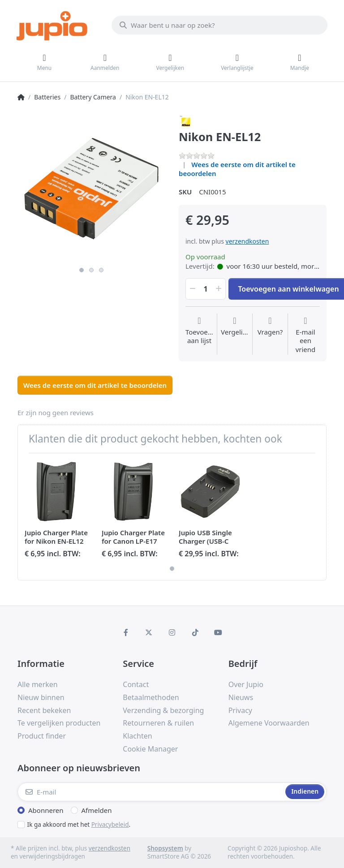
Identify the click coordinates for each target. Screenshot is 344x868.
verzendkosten (247, 241)
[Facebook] (126, 632)
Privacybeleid (110, 825)
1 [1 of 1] (172, 568)
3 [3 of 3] (101, 270)
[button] (192, 289)
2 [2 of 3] (91, 270)
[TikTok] (195, 632)
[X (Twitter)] (149, 632)
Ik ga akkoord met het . (79, 825)
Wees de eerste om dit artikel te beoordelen (237, 169)
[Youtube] (218, 632)
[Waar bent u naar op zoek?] (219, 25)
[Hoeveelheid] (206, 289)
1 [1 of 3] (82, 270)
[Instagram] (172, 632)
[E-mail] (150, 792)
